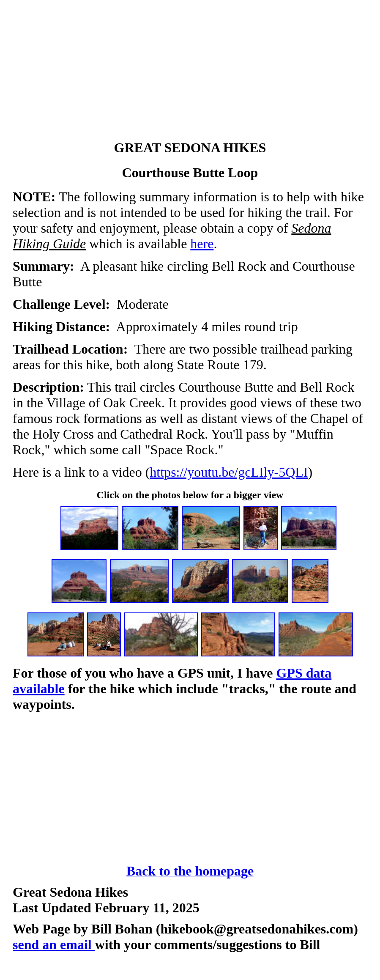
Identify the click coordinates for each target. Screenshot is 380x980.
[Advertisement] (190, 72)
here (202, 244)
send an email (54, 944)
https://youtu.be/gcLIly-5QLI (229, 472)
